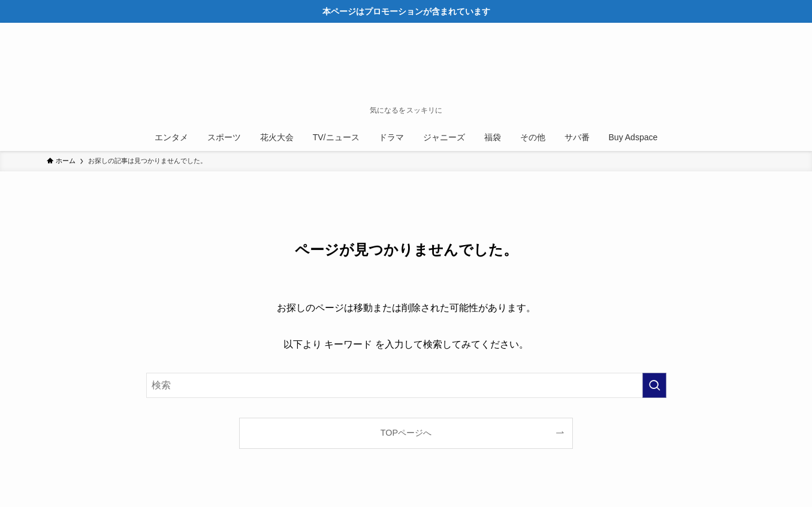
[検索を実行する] (654, 385)
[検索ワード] (406, 385)
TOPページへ (406, 433)
